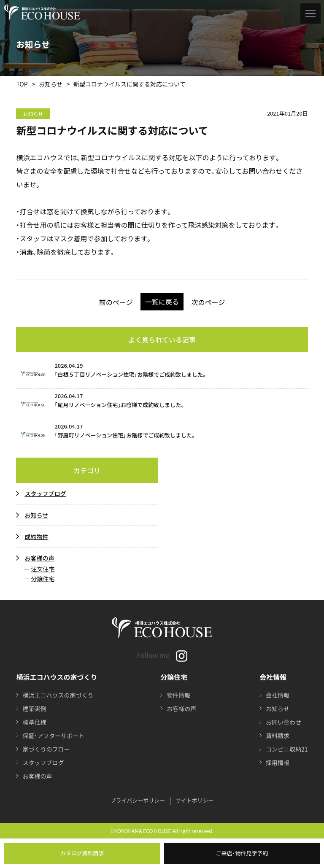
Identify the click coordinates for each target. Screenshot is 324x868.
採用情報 (278, 763)
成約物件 (36, 536)
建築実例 (34, 709)
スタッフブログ (45, 493)
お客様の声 (39, 558)
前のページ (116, 302)
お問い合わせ (283, 722)
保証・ (53, 736)
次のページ (208, 302)
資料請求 (278, 736)
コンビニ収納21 (287, 749)
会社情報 (278, 695)
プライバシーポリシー (138, 800)
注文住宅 (43, 569)
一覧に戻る (162, 302)
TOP (22, 84)
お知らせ (51, 84)
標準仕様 (34, 722)
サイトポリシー (195, 800)
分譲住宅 (43, 579)
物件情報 (178, 695)
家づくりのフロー (46, 749)
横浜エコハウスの (58, 695)
